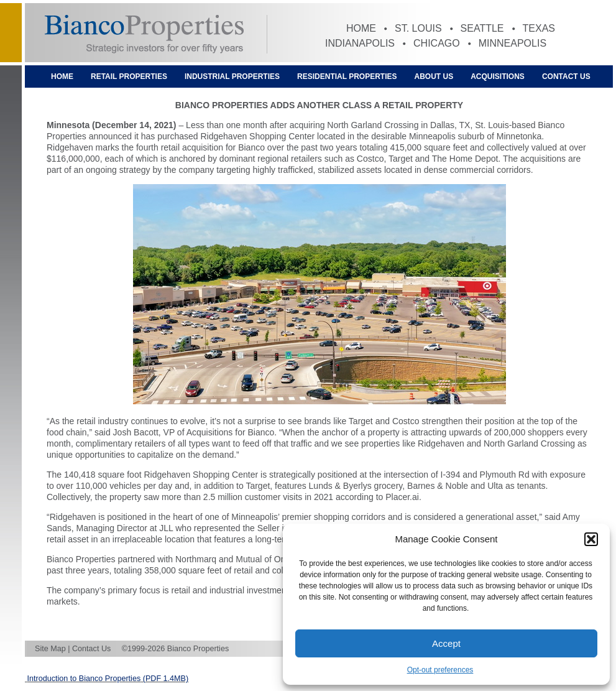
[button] (591, 539)
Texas (539, 28)
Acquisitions (498, 77)
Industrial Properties (232, 77)
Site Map (50, 649)
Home (361, 28)
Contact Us (566, 77)
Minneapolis (513, 43)
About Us (434, 77)
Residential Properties (347, 77)
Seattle (482, 28)
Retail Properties (129, 77)
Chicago (437, 43)
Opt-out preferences (440, 670)
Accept (446, 643)
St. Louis (418, 28)
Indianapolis (360, 43)
